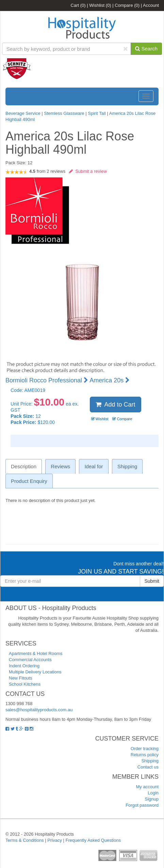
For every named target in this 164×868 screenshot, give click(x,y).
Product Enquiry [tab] (29, 481)
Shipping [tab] (127, 466)
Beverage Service (23, 113)
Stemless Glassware (64, 113)
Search (146, 49)
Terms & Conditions (25, 840)
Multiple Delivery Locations (35, 672)
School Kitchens (25, 684)
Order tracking (145, 749)
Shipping (150, 761)
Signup (152, 799)
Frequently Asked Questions (93, 840)
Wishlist (100, 5)
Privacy (55, 840)
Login (153, 793)
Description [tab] (24, 466)
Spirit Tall (97, 113)
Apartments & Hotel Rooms (36, 653)
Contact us (148, 767)
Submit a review (88, 171)
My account (147, 787)
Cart (78, 5)
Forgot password (142, 805)
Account (151, 5)
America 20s (110, 380)
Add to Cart (116, 405)
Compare (127, 5)
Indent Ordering (24, 666)
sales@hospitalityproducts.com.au (39, 710)
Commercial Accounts (30, 660)
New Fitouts (21, 678)
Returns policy (145, 755)
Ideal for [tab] (94, 466)
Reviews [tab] (60, 466)
